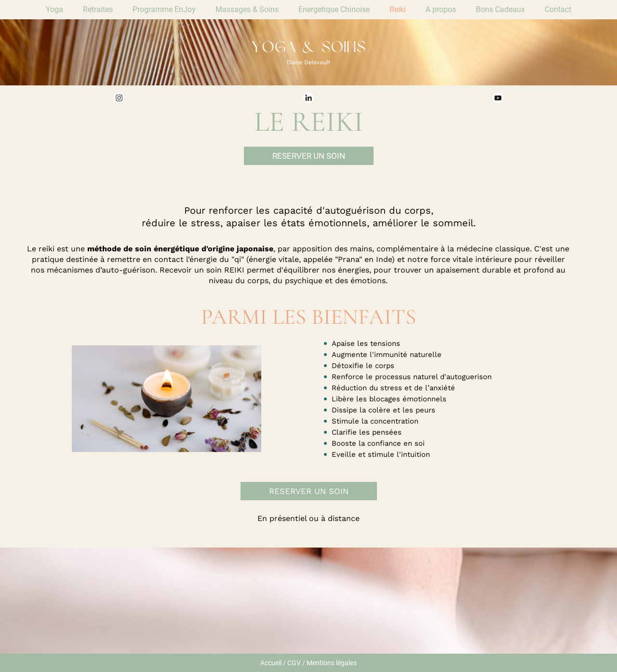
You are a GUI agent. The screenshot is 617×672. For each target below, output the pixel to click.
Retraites (98, 9)
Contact (558, 9)
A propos (441, 9)
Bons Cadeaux (500, 9)
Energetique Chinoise (334, 9)
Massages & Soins (247, 9)
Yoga (54, 9)
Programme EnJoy (164, 9)
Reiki (398, 9)
